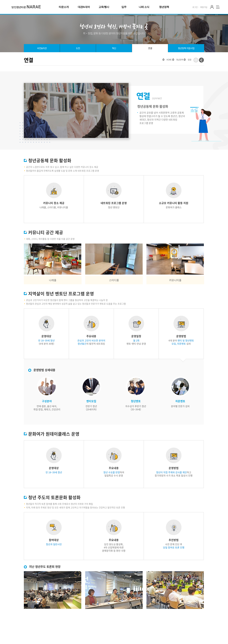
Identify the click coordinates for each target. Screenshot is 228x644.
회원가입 (204, 7)
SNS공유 (201, 60)
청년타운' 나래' (26, 7)
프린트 (196, 60)
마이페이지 (212, 7)
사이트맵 (218, 7)
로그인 (195, 7)
